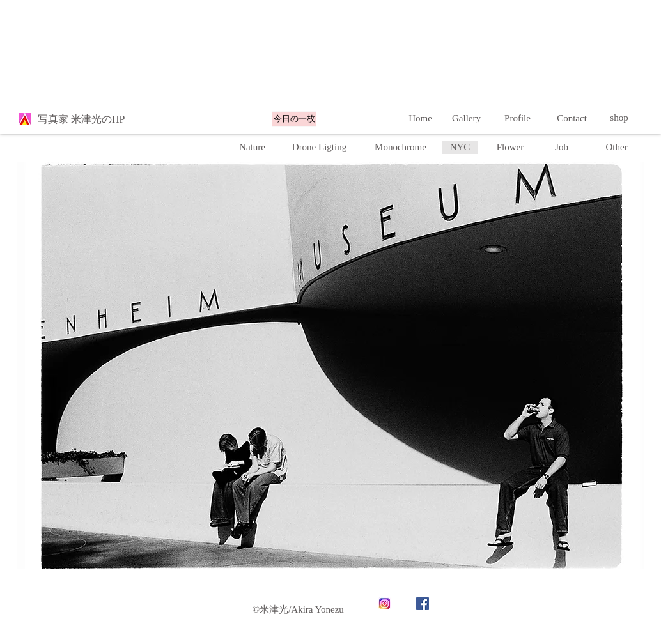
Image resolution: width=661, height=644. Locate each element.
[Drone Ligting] (319, 147)
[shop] (619, 118)
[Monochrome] (400, 147)
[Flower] (510, 147)
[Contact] (572, 118)
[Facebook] (423, 604)
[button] (460, 147)
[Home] (420, 118)
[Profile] (517, 118)
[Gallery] (466, 118)
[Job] (562, 147)
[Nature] (252, 147)
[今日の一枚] (294, 119)
